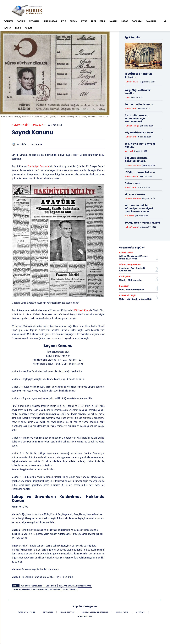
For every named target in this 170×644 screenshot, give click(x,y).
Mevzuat (39, 125)
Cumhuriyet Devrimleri (39, 166)
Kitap (84, 21)
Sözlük (21, 21)
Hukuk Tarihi (51, 586)
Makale (113, 21)
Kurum (28, 28)
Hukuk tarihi (21, 125)
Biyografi (34, 21)
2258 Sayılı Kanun (81, 310)
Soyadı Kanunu (70, 589)
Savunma (151, 21)
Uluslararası (50, 21)
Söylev (7, 28)
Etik (63, 21)
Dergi (103, 21)
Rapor (125, 21)
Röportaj (137, 21)
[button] (165, 21)
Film (93, 21)
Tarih (18, 28)
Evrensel (8, 21)
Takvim (74, 21)
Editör (23, 144)
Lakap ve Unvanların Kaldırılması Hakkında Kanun (36, 589)
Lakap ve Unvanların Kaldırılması (75, 586)
